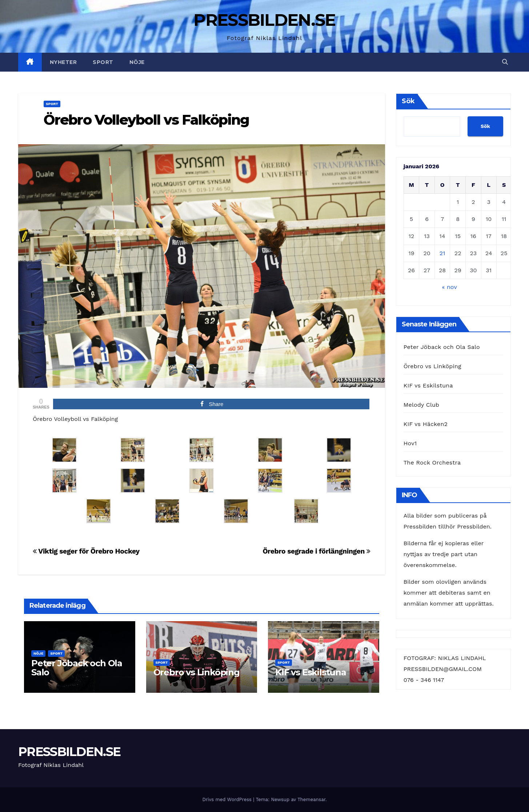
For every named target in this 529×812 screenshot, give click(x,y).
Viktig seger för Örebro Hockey (86, 551)
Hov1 (410, 443)
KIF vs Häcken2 (426, 424)
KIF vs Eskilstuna (311, 672)
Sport (103, 62)
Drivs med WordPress (228, 799)
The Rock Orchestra (432, 463)
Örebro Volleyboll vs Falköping (146, 120)
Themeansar (311, 799)
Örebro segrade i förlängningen (316, 551)
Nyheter (63, 62)
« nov (450, 287)
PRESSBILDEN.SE (264, 20)
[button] (505, 62)
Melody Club (422, 405)
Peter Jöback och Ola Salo (77, 668)
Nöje (137, 62)
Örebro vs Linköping (197, 672)
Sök (408, 101)
